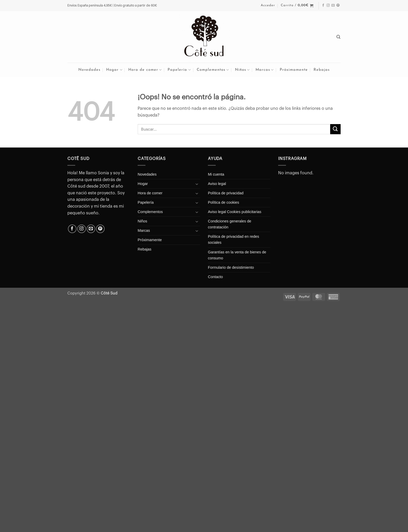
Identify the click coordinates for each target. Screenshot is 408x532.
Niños (242, 70)
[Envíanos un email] (333, 5)
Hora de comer (145, 70)
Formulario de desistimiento (231, 267)
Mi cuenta (216, 174)
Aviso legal (217, 184)
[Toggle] (197, 184)
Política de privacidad (226, 193)
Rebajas (322, 70)
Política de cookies (224, 202)
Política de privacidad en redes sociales (234, 239)
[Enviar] (335, 129)
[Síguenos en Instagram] (328, 5)
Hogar (114, 70)
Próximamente (294, 70)
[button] (268, 5)
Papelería (179, 70)
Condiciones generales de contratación (229, 224)
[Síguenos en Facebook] (323, 5)
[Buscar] (339, 37)
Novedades (89, 70)
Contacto (215, 277)
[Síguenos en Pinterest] (338, 5)
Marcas (265, 70)
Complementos (213, 70)
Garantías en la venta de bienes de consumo (237, 255)
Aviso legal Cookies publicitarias (235, 212)
